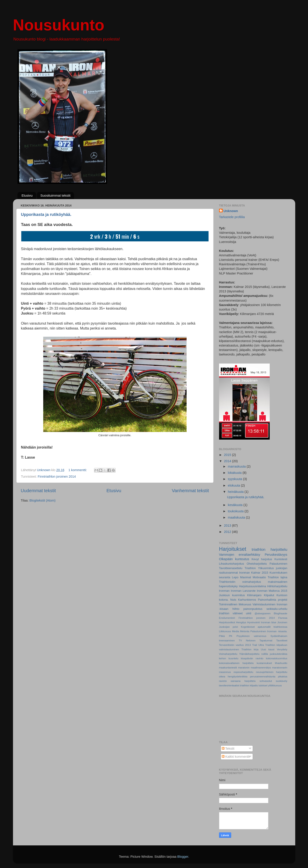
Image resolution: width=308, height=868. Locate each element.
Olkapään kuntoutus (234, 559)
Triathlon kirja (250, 649)
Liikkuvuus (225, 631)
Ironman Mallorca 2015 (272, 591)
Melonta (245, 631)
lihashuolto (281, 663)
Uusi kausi (268, 649)
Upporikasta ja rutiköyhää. (46, 215)
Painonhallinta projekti (272, 600)
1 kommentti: (78, 470)
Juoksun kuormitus (232, 595)
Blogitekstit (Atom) (42, 500)
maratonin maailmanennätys (255, 668)
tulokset (263, 685)
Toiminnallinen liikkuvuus (235, 604)
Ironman (224, 591)
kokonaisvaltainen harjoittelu (236, 663)
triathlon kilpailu (249, 685)
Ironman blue (268, 622)
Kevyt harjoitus (262, 559)
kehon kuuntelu (229, 658)
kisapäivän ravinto (252, 658)
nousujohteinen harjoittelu (271, 672)
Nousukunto (59, 25)
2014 (228, 461)
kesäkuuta (236, 505)
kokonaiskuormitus (277, 658)
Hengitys (241, 622)
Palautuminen (278, 564)
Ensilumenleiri (227, 618)
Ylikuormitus (266, 568)
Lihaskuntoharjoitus (232, 564)
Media (236, 631)
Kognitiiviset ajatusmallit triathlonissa (264, 627)
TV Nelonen (247, 640)
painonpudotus (253, 609)
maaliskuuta (237, 517)
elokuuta (234, 485)
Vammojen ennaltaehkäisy (240, 555)
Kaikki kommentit (236, 757)
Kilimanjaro (254, 595)
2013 (228, 525)
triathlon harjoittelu (269, 549)
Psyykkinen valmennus (251, 636)
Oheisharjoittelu (257, 564)
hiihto (236, 609)
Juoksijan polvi (229, 627)
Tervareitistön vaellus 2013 (235, 645)
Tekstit (228, 749)
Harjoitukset (233, 549)
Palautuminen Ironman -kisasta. (269, 631)
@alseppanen (263, 613)
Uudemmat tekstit (38, 491)
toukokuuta (236, 511)
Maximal (246, 577)
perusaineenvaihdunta (263, 677)
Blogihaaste (280, 613)
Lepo (235, 577)
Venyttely (282, 649)
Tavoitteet (282, 640)
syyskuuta (235, 479)
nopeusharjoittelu (243, 672)
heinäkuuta (236, 492)
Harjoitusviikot (227, 622)
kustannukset (264, 663)
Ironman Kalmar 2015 (254, 573)
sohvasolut (266, 681)
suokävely (281, 681)
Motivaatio (259, 577)
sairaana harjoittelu (243, 681)
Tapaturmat (266, 640)
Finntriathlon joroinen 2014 (57, 477)
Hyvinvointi (254, 622)
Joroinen (282, 622)
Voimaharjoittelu (228, 654)
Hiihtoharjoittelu (277, 586)
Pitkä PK (226, 636)
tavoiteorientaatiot (229, 685)
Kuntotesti (281, 559)
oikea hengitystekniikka (233, 677)
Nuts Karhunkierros (243, 600)
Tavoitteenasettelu (231, 568)
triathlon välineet (231, 613)
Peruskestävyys (276, 555)
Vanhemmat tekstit (190, 491)
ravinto (223, 681)
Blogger (183, 857)
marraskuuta (237, 466)
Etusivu (27, 195)
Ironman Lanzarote (243, 591)
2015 (228, 455)
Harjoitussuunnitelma (253, 586)
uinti (249, 613)
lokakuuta (235, 473)
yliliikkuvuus (275, 685)
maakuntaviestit (228, 668)
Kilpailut (269, 595)
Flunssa (283, 618)
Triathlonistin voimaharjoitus (240, 582)
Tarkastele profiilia (232, 217)
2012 (228, 532)
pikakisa (283, 677)
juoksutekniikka (278, 654)
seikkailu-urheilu (277, 609)
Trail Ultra (258, 645)
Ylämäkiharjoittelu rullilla (254, 654)
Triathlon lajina (278, 577)
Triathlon (250, 568)
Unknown (231, 211)
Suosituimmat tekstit (55, 195)
